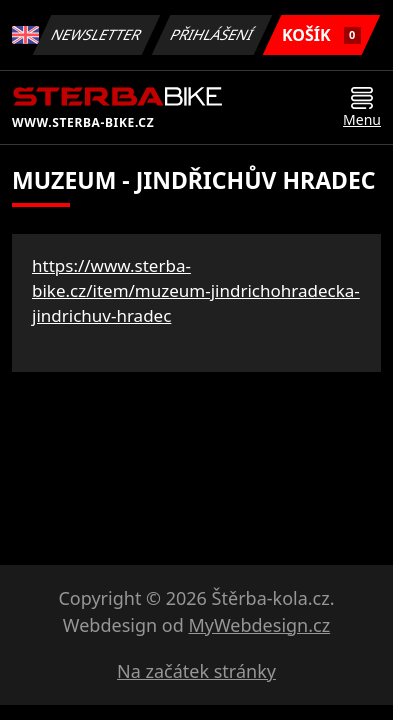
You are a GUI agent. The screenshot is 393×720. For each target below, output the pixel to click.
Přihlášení (211, 34)
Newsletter (96, 34)
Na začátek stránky (196, 671)
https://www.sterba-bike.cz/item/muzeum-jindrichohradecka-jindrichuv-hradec (196, 290)
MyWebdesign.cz (259, 625)
